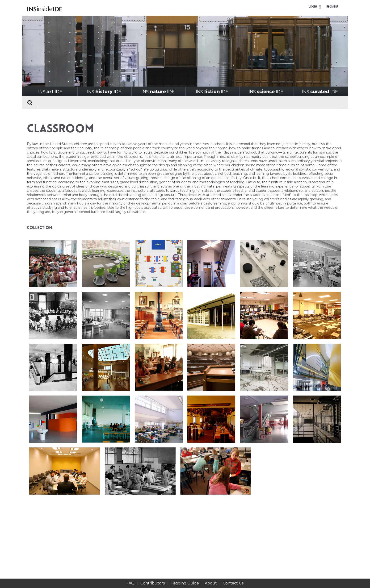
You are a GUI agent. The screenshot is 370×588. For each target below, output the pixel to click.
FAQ (130, 583)
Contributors (153, 583)
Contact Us (233, 583)
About (211, 583)
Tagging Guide (185, 583)
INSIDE (50, 91)
